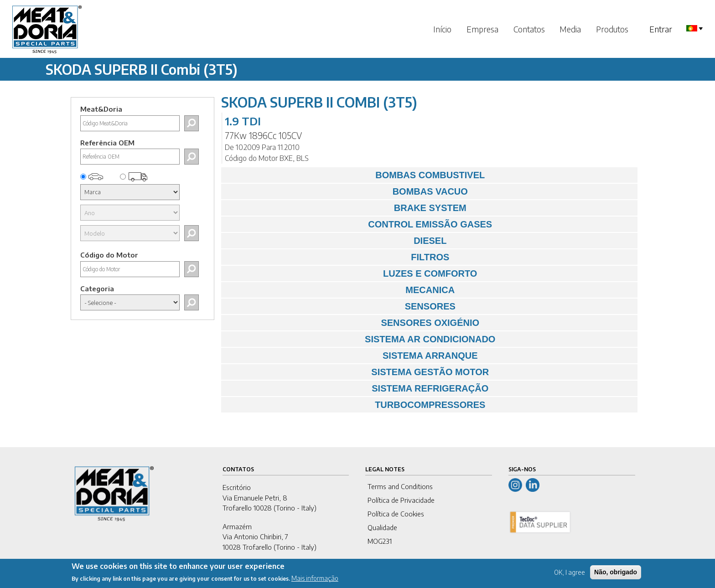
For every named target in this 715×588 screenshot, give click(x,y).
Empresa (482, 29)
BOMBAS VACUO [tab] (347, 191)
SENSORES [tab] (341, 306)
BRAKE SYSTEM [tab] (346, 208)
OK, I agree (570, 575)
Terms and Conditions (400, 486)
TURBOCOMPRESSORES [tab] (356, 405)
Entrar (661, 29)
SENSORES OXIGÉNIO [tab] (353, 323)
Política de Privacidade (401, 500)
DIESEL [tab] (336, 241)
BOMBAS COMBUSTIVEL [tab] (355, 175)
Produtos (612, 29)
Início (442, 29)
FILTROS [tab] (338, 257)
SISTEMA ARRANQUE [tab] (352, 356)
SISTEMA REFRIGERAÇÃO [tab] (357, 388)
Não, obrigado (616, 575)
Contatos (529, 29)
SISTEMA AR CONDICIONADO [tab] (361, 339)
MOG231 (380, 541)
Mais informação (315, 581)
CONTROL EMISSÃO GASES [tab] (359, 224)
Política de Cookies (396, 514)
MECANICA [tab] (340, 290)
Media (570, 29)
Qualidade (382, 527)
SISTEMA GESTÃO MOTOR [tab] (357, 372)
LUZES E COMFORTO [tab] (352, 273)
